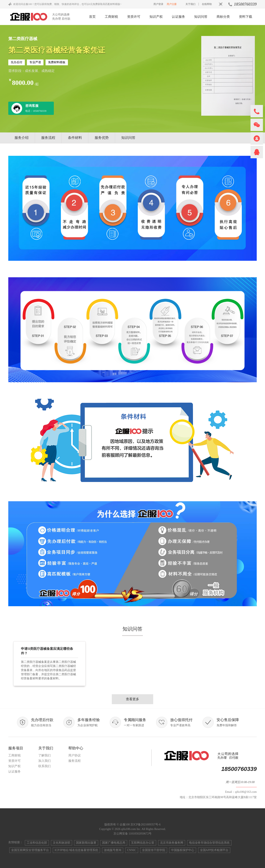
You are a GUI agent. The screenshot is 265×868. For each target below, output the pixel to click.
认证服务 (178, 17)
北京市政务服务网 (172, 843)
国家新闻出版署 (86, 843)
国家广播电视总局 (114, 843)
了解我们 (45, 755)
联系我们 (45, 766)
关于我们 (190, 4)
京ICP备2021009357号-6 (145, 825)
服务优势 (102, 138)
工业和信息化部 (37, 843)
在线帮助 (207, 4)
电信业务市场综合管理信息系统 (209, 843)
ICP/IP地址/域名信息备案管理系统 (76, 850)
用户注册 (172, 4)
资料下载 (246, 17)
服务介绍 (22, 138)
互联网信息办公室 (143, 843)
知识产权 (156, 17)
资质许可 (134, 17)
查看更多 (132, 699)
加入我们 (45, 761)
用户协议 (75, 755)
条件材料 (75, 138)
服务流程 (48, 138)
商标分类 (223, 17)
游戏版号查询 (113, 850)
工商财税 (111, 17)
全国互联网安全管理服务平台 (30, 850)
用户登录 (158, 4)
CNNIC (132, 850)
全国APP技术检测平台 (214, 850)
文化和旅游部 (61, 843)
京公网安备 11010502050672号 (133, 834)
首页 (92, 17)
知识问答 (201, 17)
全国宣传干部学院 (154, 850)
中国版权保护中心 (183, 850)
